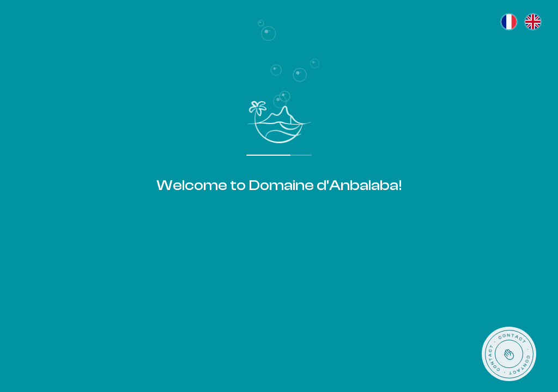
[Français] (509, 22)
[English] (533, 22)
